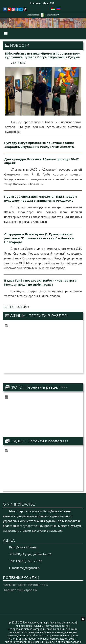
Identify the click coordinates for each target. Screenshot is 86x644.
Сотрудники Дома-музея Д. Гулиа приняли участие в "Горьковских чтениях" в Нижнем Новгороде (39, 238)
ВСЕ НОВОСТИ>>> (17, 307)
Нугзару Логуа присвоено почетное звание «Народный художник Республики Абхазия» (39, 145)
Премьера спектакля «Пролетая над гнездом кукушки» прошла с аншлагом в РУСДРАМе (40, 199)
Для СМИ (48, 3)
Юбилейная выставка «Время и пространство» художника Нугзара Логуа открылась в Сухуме (42, 55)
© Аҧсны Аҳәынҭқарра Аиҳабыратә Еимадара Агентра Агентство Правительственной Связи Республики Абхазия (47, 632)
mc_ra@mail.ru (30, 548)
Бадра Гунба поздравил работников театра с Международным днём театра (40, 283)
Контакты (36, 3)
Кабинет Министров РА (20, 570)
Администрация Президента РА (26, 565)
